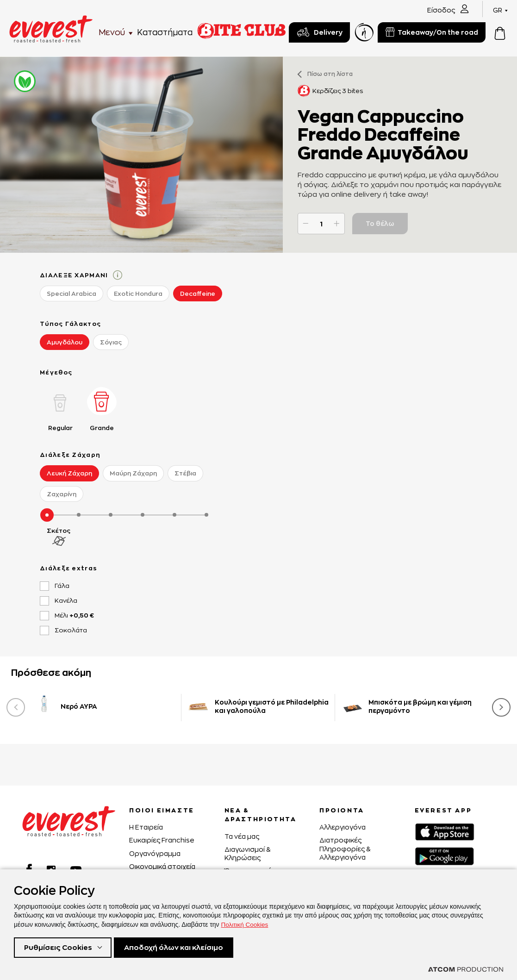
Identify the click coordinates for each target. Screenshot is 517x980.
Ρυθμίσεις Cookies (59, 947)
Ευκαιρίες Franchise (162, 840)
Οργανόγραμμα (155, 853)
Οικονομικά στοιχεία (162, 866)
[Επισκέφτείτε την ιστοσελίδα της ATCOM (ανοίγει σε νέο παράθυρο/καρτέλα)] (466, 969)
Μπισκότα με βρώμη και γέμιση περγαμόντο (420, 706)
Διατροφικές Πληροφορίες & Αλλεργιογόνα (345, 848)
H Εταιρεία (146, 827)
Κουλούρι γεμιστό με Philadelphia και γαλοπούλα (272, 706)
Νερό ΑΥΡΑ (79, 706)
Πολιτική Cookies (246, 924)
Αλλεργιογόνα (343, 827)
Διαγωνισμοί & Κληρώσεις (247, 853)
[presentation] (16, 707)
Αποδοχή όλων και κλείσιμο (181, 947)
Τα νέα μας (242, 836)
